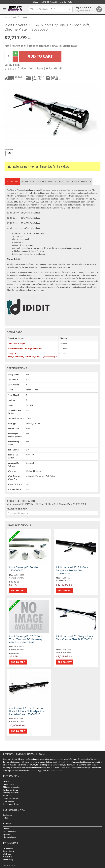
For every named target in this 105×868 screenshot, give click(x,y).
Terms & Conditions (11, 804)
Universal (24, 17)
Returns (6, 818)
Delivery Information (11, 798)
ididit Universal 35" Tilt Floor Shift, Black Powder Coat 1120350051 (72, 570)
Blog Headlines (9, 837)
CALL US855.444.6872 (57, 78)
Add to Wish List (55, 68)
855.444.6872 (39, 2)
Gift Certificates (9, 832)
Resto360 (7, 781)
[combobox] (52, 513)
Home (7, 17)
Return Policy (8, 784)
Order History (9, 851)
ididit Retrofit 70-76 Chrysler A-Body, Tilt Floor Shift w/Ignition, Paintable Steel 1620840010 (27, 711)
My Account (8, 848)
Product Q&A (62, 181)
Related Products (82, 181)
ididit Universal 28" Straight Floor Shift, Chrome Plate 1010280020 (75, 638)
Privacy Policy (9, 801)
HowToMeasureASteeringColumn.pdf (25, 349)
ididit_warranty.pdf (17, 343)
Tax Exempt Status (11, 790)
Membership (8, 860)
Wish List (7, 854)
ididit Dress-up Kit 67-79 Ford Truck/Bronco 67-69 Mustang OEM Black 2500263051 (26, 639)
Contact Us (53, 2)
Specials (7, 834)
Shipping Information (12, 787)
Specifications (45, 181)
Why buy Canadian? (11, 793)
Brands (6, 829)
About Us (7, 796)
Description (12, 181)
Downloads (28, 181)
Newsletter (8, 857)
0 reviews (22, 68)
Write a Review (36, 68)
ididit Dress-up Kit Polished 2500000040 (24, 569)
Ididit (15, 17)
